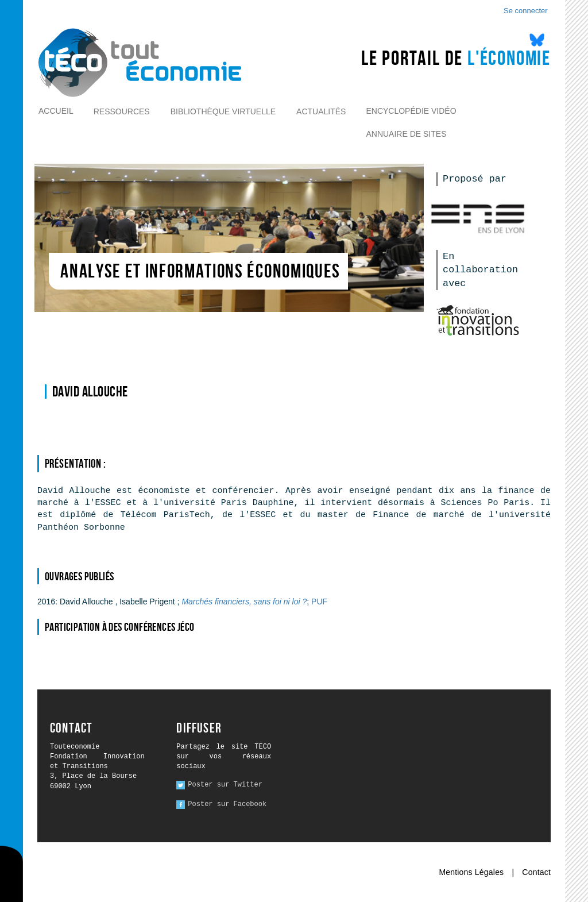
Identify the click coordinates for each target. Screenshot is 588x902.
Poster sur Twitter (225, 785)
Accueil (56, 111)
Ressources (122, 111)
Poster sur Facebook (227, 804)
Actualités (321, 111)
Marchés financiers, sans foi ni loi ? (244, 602)
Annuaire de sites (406, 134)
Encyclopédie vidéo (411, 111)
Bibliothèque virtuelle (223, 111)
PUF (319, 602)
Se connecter (526, 11)
